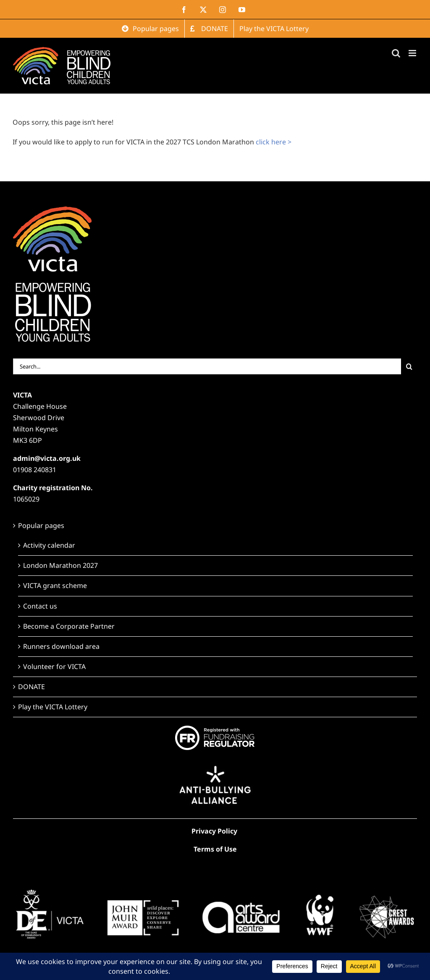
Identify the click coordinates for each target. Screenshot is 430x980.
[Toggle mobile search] (396, 53)
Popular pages (41, 525)
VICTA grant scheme (55, 585)
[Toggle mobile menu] (413, 53)
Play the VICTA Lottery (53, 707)
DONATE (31, 687)
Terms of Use (215, 849)
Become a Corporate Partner (69, 626)
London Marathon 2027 (60, 565)
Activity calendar (49, 545)
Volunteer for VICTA (54, 666)
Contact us (40, 606)
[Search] (409, 366)
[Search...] (207, 366)
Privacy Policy (214, 831)
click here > (274, 142)
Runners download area (61, 646)
